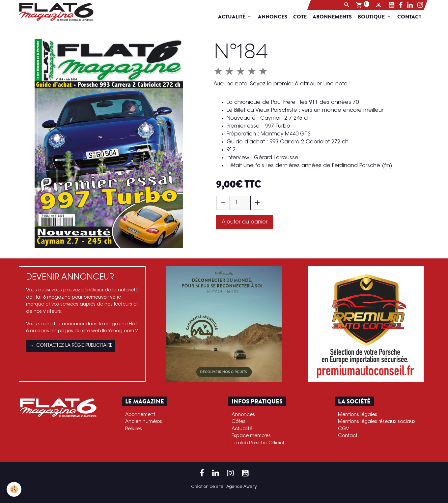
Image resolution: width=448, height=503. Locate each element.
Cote (304, 17)
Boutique (376, 17)
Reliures (134, 429)
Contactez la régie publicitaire (71, 346)
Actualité (236, 17)
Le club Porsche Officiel (258, 443)
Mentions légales (358, 415)
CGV (344, 429)
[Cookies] (14, 489)
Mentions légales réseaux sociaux (377, 422)
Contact (413, 17)
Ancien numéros (144, 422)
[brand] (54, 12)
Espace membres (251, 436)
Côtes (238, 422)
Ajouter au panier (245, 222)
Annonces (277, 17)
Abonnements (336, 17)
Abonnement (140, 415)
